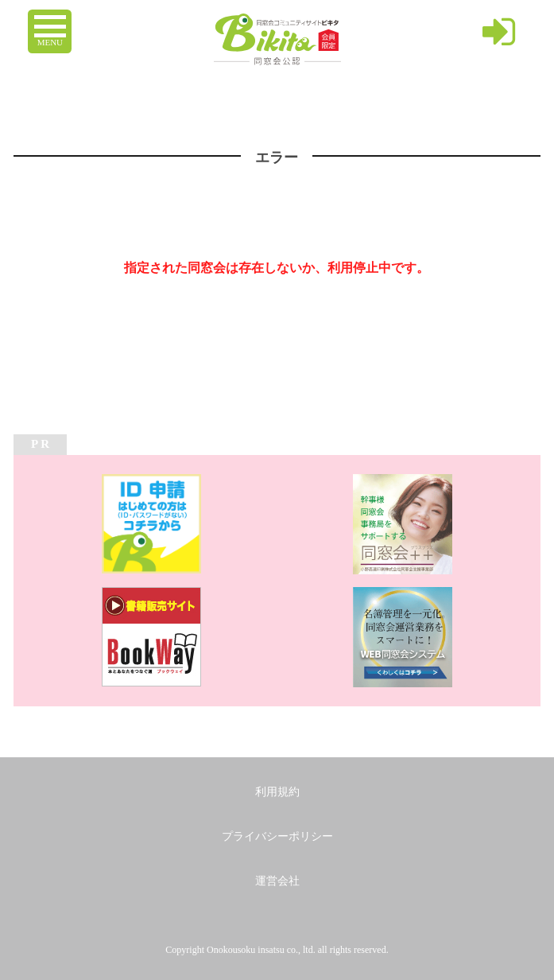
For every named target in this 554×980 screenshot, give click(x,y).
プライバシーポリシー (277, 836)
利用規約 (277, 792)
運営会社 (277, 881)
